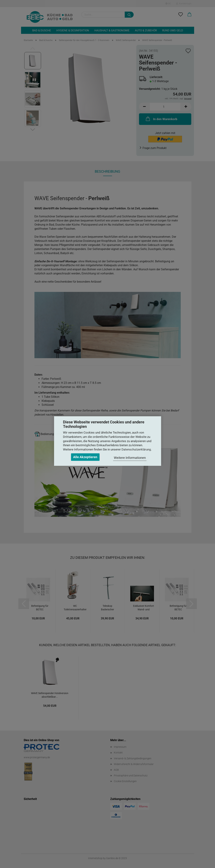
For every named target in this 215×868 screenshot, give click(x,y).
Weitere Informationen (130, 458)
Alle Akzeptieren (85, 457)
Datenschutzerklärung (136, 449)
